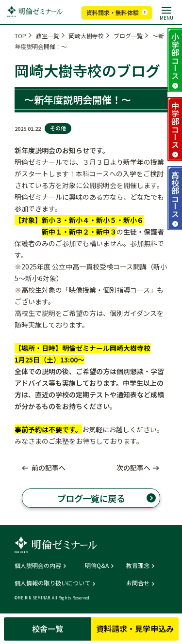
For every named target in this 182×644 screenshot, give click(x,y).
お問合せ (138, 583)
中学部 (175, 125)
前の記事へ (49, 468)
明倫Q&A (97, 565)
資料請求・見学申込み (135, 628)
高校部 (175, 194)
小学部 (175, 56)
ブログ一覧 (128, 36)
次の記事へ (133, 468)
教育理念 (138, 565)
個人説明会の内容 (38, 565)
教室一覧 (48, 36)
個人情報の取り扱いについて (52, 583)
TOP (20, 36)
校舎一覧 (48, 628)
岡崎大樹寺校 (86, 36)
